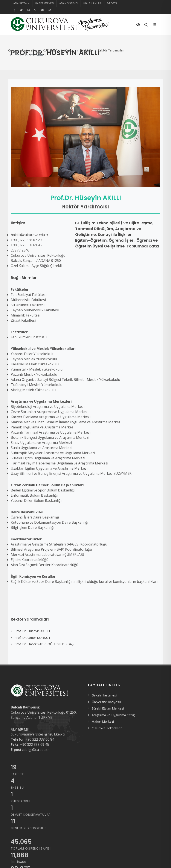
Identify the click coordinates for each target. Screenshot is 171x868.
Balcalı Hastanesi (104, 695)
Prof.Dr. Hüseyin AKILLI (86, 198)
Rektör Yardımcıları (111, 50)
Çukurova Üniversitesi (23, 50)
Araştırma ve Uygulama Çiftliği (114, 715)
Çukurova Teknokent (107, 728)
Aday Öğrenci (69, 3)
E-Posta (112, 3)
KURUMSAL (51, 50)
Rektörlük (87, 50)
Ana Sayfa (21, 3)
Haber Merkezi (44, 3)
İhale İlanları (92, 3)
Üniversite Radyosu (106, 702)
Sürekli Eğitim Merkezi (108, 708)
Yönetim (69, 50)
